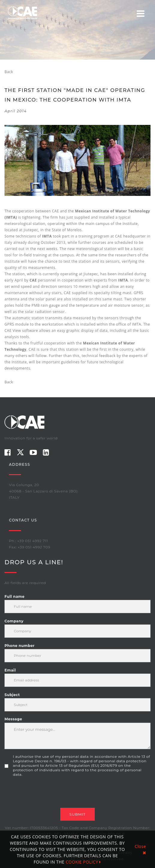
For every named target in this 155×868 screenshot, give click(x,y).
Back (9, 72)
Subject (12, 695)
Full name (15, 596)
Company (14, 621)
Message (13, 719)
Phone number (19, 646)
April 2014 (16, 111)
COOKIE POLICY (83, 862)
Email (10, 670)
